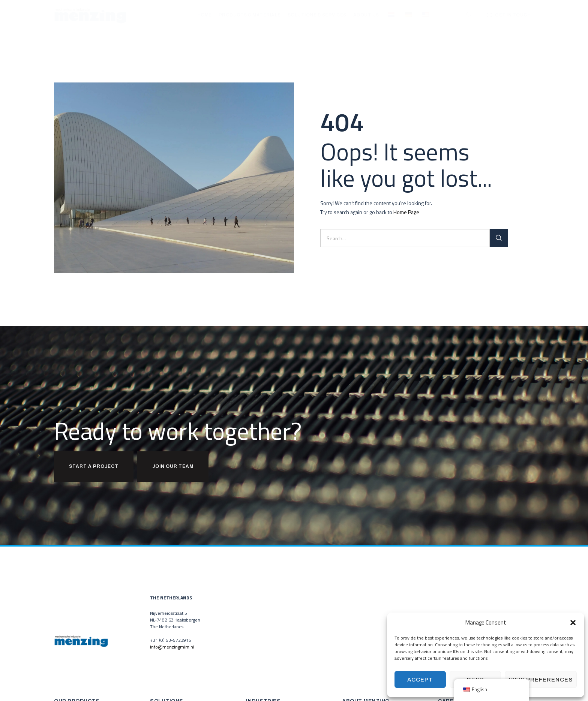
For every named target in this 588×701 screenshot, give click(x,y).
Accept (420, 680)
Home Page (406, 212)
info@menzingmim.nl (172, 647)
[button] (573, 623)
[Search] (499, 238)
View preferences (541, 680)
